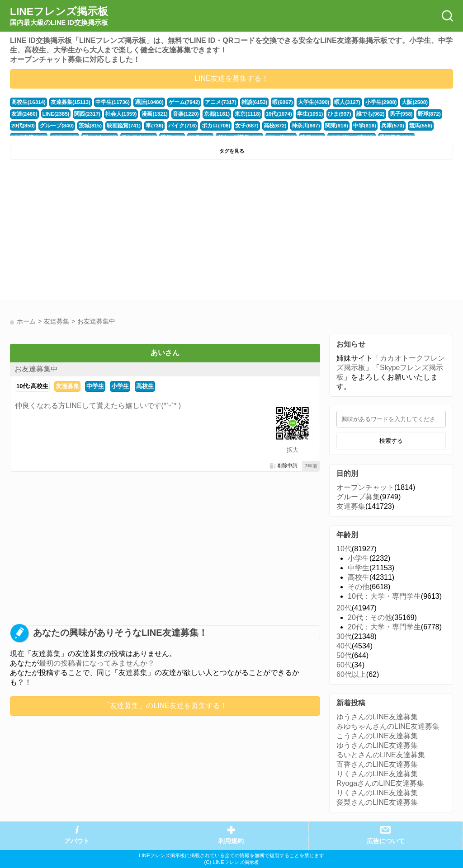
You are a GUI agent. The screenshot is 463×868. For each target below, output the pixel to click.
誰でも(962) (327, 114)
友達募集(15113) (68, 102)
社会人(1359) (88, 114)
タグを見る (232, 151)
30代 (344, 636)
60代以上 (351, 674)
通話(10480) (143, 102)
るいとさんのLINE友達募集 (381, 755)
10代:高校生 (32, 386)
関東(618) (295, 126)
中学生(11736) (108, 102)
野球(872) (384, 114)
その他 (359, 587)
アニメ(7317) (211, 102)
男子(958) (357, 114)
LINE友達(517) (408, 126)
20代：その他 (370, 617)
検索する (391, 441)
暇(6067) (271, 102)
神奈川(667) (265, 126)
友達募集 (67, 386)
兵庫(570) (348, 126)
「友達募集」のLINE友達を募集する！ (165, 706)
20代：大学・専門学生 (384, 627)
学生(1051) (269, 114)
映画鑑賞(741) (91, 126)
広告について (386, 841)
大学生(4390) (301, 102)
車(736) (121, 126)
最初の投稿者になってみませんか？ (97, 663)
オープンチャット (365, 487)
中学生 (95, 386)
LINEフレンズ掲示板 (59, 16)
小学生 (120, 386)
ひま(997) (298, 114)
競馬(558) (375, 126)
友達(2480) (427, 102)
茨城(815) (59, 126)
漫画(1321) (120, 114)
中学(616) (321, 126)
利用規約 (231, 841)
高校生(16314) (28, 102)
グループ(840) (27, 126)
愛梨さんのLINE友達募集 (377, 802)
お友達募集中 (36, 369)
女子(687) (209, 126)
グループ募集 (358, 497)
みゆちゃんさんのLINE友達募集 (388, 726)
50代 (344, 655)
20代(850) (411, 114)
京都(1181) (179, 114)
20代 (344, 608)
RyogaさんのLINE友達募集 (380, 783)
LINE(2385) (25, 114)
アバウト (77, 841)
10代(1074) (239, 114)
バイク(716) (147, 126)
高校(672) (236, 126)
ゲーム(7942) (177, 102)
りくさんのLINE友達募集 (377, 774)
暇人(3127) (333, 102)
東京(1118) (209, 114)
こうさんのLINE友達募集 (377, 736)
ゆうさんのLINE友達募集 (377, 717)
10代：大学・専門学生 (384, 596)
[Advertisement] (120, 232)
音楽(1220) (149, 114)
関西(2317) (55, 114)
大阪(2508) (398, 102)
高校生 (145, 386)
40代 (344, 646)
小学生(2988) (365, 102)
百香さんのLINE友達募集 (377, 764)
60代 (344, 665)
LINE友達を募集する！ (231, 78)
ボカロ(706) (180, 126)
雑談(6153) (243, 102)
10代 (344, 549)
